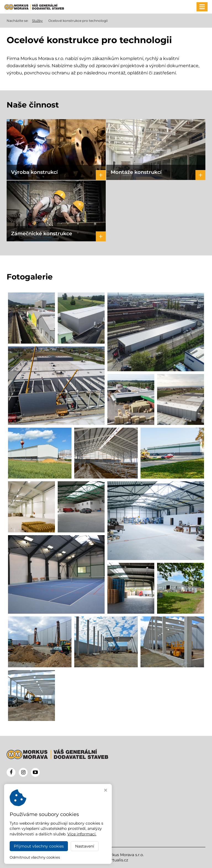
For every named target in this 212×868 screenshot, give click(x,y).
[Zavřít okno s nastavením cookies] (106, 791)
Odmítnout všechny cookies (35, 857)
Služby (37, 21)
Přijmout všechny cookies (39, 846)
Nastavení (85, 846)
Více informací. (82, 834)
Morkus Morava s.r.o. (124, 855)
